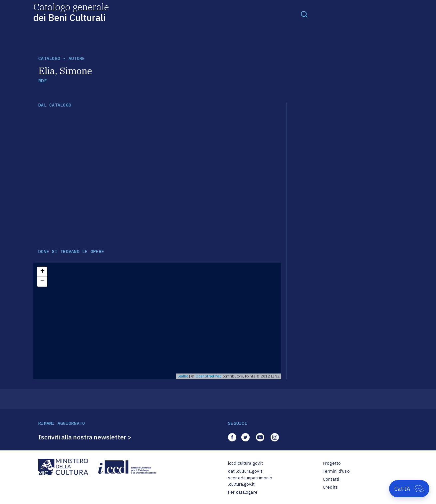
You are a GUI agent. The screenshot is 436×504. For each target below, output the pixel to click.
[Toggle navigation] (304, 14)
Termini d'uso (336, 471)
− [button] (42, 282)
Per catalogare (243, 492)
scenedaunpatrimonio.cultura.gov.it (250, 481)
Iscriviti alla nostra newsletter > (85, 437)
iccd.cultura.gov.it (245, 463)
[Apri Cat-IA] (409, 489)
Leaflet (183, 376)
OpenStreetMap (209, 376)
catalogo (49, 58)
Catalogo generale (71, 12)
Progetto (332, 463)
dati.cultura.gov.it (245, 471)
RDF (42, 81)
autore (77, 58)
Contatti (331, 479)
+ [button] (42, 272)
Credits (330, 487)
